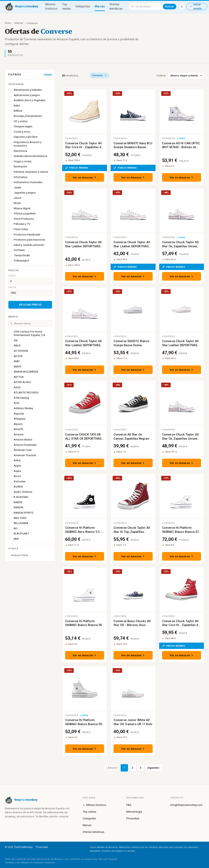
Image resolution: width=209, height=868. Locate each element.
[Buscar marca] (30, 324)
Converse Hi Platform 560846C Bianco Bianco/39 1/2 (83, 724)
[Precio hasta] (30, 293)
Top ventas (66, 6)
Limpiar (48, 75)
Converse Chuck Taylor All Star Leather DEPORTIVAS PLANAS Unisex (83, 246)
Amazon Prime (19, 555)
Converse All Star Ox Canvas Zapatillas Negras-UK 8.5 (132, 439)
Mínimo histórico (51, 6)
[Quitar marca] (106, 75)
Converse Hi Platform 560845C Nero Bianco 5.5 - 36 (83, 532)
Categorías (83, 6)
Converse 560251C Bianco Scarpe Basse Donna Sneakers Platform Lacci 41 (132, 345)
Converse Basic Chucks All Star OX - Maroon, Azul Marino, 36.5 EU (132, 625)
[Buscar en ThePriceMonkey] (148, 7)
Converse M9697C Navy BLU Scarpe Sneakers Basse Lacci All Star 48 (133, 147)
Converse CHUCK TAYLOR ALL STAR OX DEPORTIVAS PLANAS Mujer (83, 439)
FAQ (129, 805)
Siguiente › (154, 768)
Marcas (100, 6)
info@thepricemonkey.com (186, 805)
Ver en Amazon (85, 177)
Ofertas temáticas (116, 6)
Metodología (134, 812)
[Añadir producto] (182, 7)
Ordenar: (180, 76)
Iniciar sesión (196, 6)
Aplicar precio (30, 305)
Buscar (170, 7)
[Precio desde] (30, 281)
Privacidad (133, 818)
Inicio (8, 23)
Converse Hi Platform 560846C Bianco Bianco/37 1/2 (180, 532)
